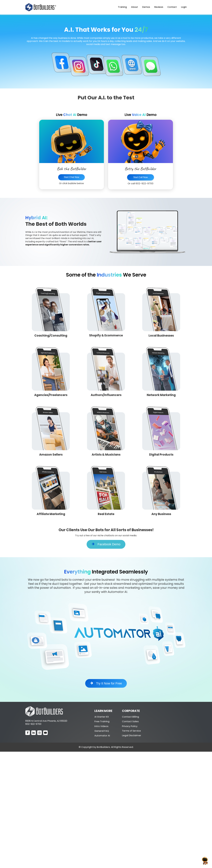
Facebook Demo (106, 544)
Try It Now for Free (106, 683)
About (134, 7)
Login (184, 7)
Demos (146, 7)
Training (122, 7)
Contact (172, 7)
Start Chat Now (71, 177)
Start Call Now (141, 177)
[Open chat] (205, 861)
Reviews (159, 7)
